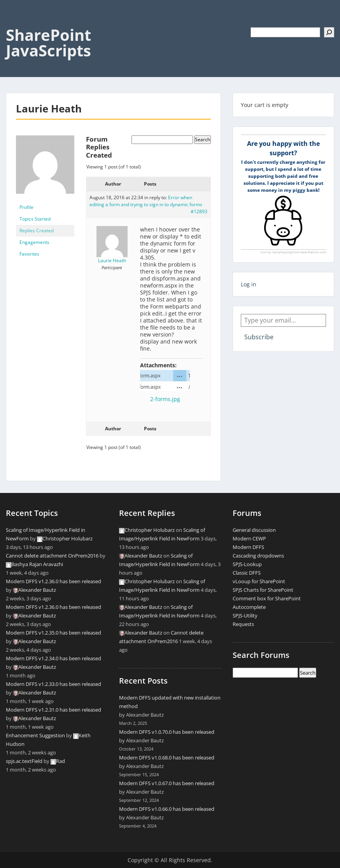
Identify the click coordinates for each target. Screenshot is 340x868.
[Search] (329, 32)
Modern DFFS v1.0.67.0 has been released (167, 783)
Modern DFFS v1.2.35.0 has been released (53, 633)
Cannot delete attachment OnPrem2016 (52, 556)
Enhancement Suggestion (35, 735)
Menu (14, 22)
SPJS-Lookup (247, 564)
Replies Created (37, 231)
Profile (26, 207)
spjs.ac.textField (24, 761)
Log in (249, 284)
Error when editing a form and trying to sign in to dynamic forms (146, 201)
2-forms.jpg (165, 399)
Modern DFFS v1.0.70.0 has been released (167, 732)
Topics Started (35, 219)
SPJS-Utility (245, 615)
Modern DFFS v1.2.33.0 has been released (53, 684)
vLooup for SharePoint (259, 581)
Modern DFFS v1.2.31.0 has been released (53, 710)
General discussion (254, 530)
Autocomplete (249, 607)
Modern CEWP (249, 538)
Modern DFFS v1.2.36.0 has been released (53, 581)
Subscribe (259, 337)
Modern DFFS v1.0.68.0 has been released (167, 758)
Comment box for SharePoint (267, 598)
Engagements (34, 242)
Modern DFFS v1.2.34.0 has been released (53, 658)
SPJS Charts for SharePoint (263, 590)
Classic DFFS (247, 573)
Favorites (29, 254)
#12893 (199, 211)
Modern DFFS (248, 547)
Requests (243, 624)
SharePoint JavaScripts (48, 43)
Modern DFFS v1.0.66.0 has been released (167, 809)
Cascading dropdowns (258, 556)
